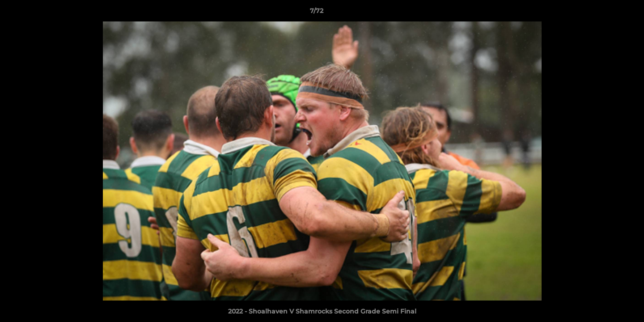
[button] (606, 13)
